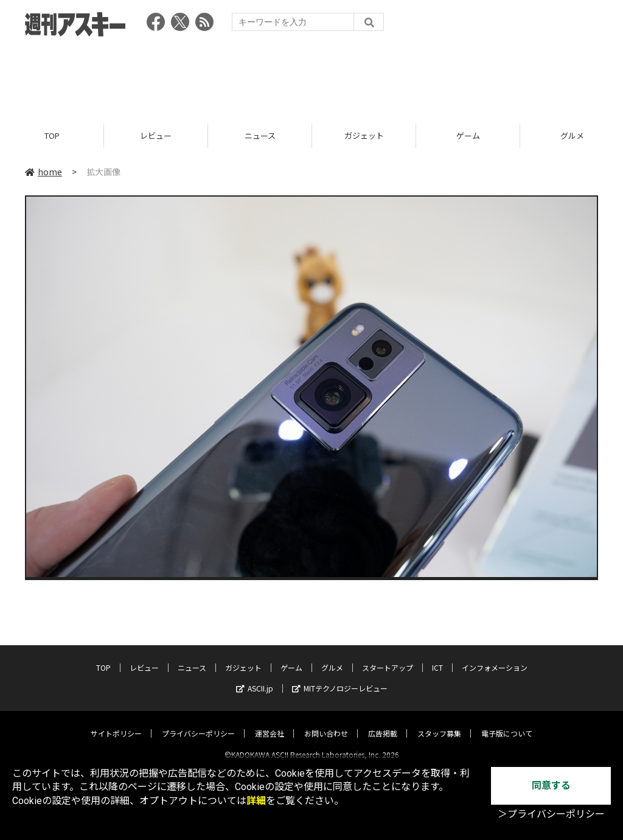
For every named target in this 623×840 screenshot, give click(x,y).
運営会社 (270, 723)
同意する (551, 786)
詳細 (256, 801)
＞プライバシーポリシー (551, 814)
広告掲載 (383, 723)
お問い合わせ (326, 723)
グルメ (332, 657)
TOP (52, 135)
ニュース (260, 135)
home (44, 172)
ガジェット (364, 135)
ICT (437, 657)
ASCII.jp (255, 678)
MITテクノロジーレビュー (340, 678)
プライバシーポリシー (198, 723)
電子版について (507, 723)
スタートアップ (388, 657)
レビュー (156, 135)
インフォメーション (495, 657)
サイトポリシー (116, 723)
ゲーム (468, 135)
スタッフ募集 (439, 723)
